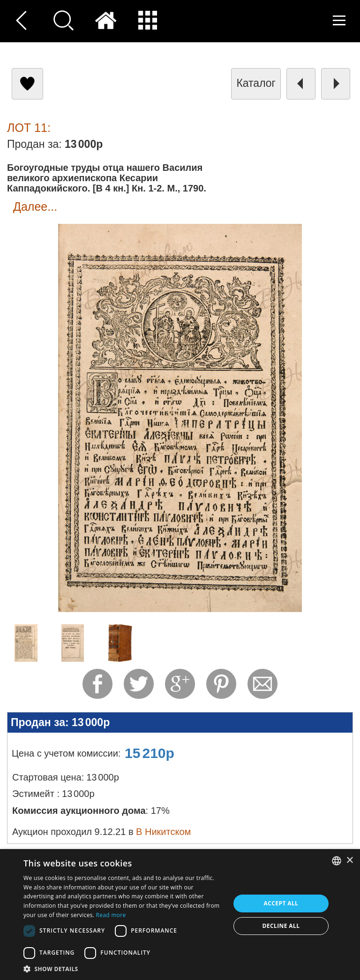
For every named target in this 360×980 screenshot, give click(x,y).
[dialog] (180, 915)
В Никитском (163, 832)
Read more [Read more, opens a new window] (111, 915)
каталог (256, 83)
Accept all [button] (281, 903)
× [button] (349, 861)
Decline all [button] (281, 926)
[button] (124, 969)
